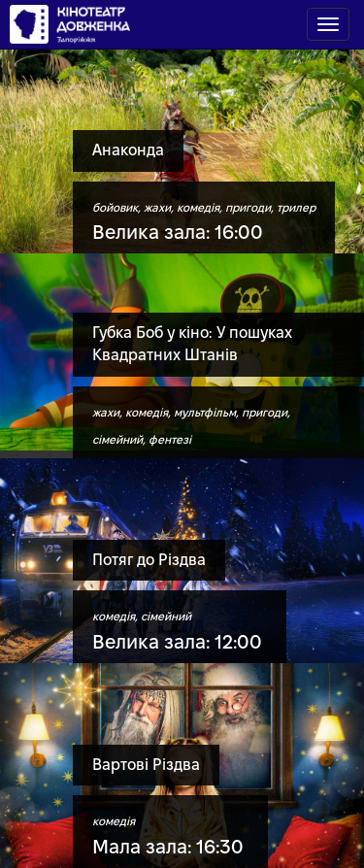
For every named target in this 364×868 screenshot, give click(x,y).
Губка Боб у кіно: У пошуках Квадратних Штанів (192, 344)
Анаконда (128, 150)
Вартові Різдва (146, 765)
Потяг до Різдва (149, 560)
